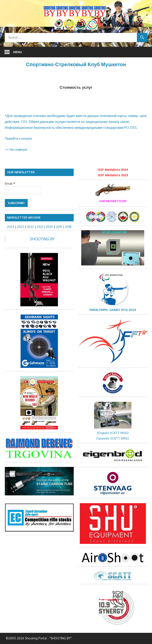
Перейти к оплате (18, 138)
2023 (20, 227)
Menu (18, 52)
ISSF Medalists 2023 (113, 175)
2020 (49, 227)
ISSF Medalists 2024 (113, 170)
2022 (30, 227)
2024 (10, 227)
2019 (59, 227)
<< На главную (16, 149)
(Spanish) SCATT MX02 (113, 438)
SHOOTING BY (42, 239)
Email (10, 184)
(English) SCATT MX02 (113, 433)
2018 (68, 227)
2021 (40, 227)
